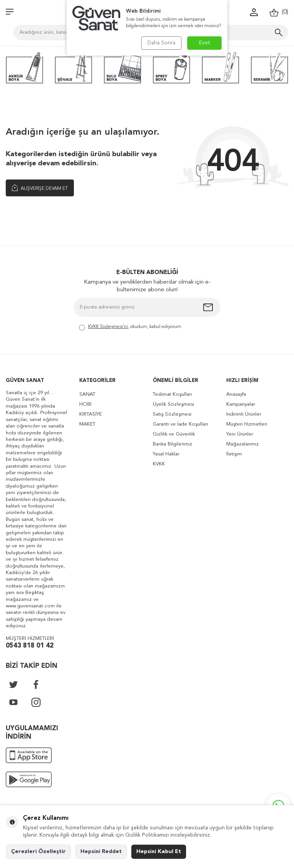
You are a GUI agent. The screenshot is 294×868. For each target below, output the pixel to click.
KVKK (159, 464)
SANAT (87, 394)
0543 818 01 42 (30, 646)
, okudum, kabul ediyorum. (131, 327)
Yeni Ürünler (240, 434)
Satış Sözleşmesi (172, 414)
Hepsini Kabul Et (159, 852)
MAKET (87, 424)
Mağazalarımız (243, 444)
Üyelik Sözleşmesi (173, 404)
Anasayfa (236, 394)
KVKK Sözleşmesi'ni (108, 327)
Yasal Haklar (166, 454)
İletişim (234, 454)
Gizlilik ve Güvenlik (174, 434)
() (279, 12)
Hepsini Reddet (101, 852)
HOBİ (85, 404)
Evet (205, 43)
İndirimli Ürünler (244, 414)
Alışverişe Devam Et (40, 188)
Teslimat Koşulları (172, 394)
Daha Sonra (161, 43)
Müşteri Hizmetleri (247, 424)
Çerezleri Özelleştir (38, 852)
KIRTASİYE (91, 414)
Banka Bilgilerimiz (172, 444)
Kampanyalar (241, 404)
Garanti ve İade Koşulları (180, 424)
